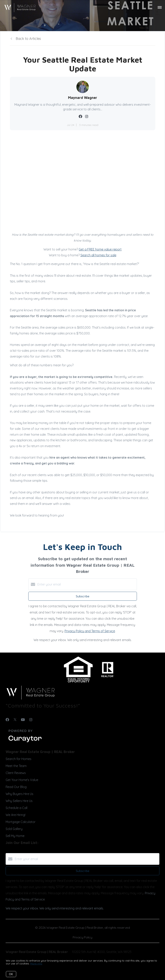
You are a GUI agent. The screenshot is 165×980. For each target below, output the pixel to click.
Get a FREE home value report (100, 249)
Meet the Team (16, 766)
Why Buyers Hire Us (19, 794)
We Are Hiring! (16, 815)
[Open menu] (160, 8)
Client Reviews (16, 773)
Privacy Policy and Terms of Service (90, 631)
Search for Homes (19, 759)
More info (36, 963)
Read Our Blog (16, 787)
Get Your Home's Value (22, 780)
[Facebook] (7, 720)
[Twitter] (15, 720)
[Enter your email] (86, 584)
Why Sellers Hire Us (19, 801)
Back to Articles (28, 39)
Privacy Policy (82, 937)
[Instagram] (31, 720)
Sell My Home (15, 836)
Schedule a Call (16, 808)
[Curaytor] (25, 742)
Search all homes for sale (98, 255)
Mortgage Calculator (21, 822)
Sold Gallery (14, 829)
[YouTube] (23, 720)
